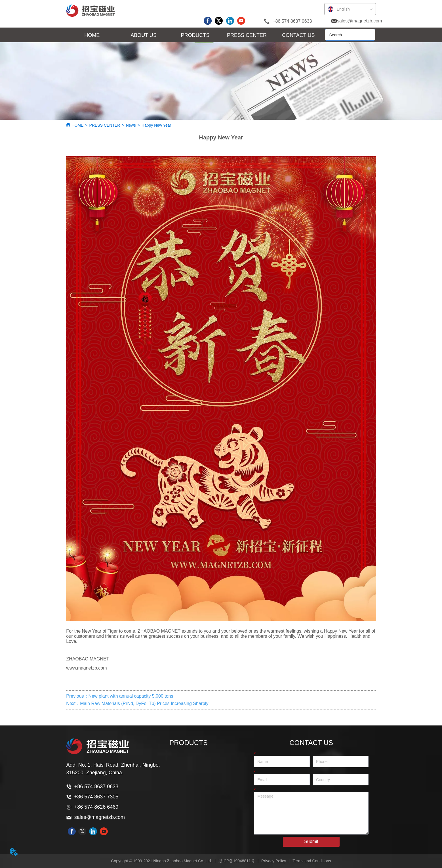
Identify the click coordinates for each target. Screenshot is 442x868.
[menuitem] (144, 35)
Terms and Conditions (312, 861)
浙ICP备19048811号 (237, 861)
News (131, 125)
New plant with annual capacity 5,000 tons (131, 696)
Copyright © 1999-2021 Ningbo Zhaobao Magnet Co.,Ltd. (161, 861)
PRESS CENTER (105, 125)
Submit (311, 841)
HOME (77, 125)
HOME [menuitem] (92, 35)
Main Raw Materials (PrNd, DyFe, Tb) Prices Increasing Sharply (144, 703)
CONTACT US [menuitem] (298, 35)
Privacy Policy (274, 861)
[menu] (195, 35)
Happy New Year (156, 125)
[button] (144, 35)
